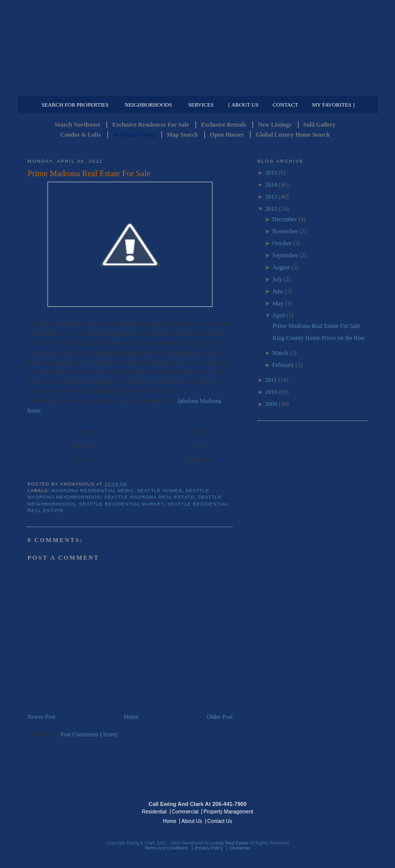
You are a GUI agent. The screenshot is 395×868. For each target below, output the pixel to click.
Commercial (196, 88)
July (277, 279)
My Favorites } (333, 105)
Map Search (182, 135)
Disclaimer (240, 848)
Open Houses (227, 135)
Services (201, 105)
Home (131, 717)
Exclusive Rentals (223, 125)
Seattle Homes (159, 491)
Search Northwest (77, 125)
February (283, 365)
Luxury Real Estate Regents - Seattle (71, 811)
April (279, 315)
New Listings (274, 125)
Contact (285, 105)
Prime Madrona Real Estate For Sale (89, 173)
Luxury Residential (79, 88)
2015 (271, 173)
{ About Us (243, 105)
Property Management (315, 88)
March (280, 353)
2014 (271, 185)
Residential (154, 812)
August (281, 267)
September (285, 255)
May (278, 303)
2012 (271, 209)
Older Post (220, 717)
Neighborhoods (148, 105)
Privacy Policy (209, 848)
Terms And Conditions (166, 848)
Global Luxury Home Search (292, 135)
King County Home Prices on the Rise (318, 338)
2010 (271, 392)
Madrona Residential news (92, 491)
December (285, 219)
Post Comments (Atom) (89, 734)
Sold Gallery (319, 125)
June (278, 291)
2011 (271, 380)
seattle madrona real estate (149, 497)
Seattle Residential (197, 48)
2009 (271, 404)
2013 (271, 197)
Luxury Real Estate (324, 811)
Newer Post (41, 717)
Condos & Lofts (81, 135)
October (282, 243)
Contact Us (220, 821)
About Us (192, 821)
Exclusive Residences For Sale (150, 125)
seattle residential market (121, 504)
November (285, 231)
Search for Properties (75, 105)
